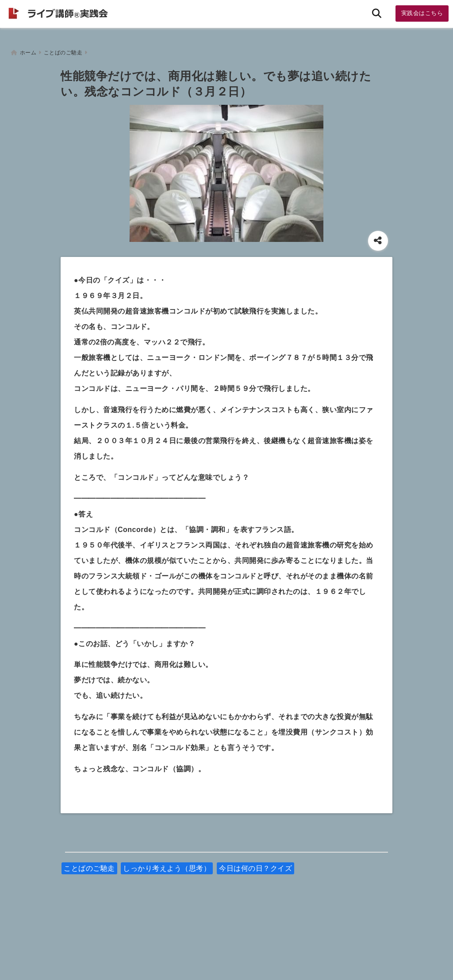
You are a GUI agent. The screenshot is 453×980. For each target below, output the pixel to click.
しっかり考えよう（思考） (167, 866)
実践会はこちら (422, 13)
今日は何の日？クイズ (255, 866)
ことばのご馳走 (89, 866)
